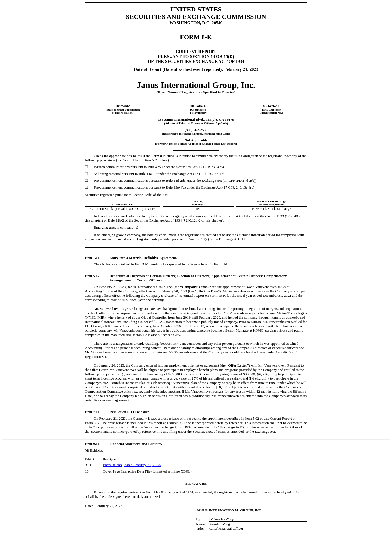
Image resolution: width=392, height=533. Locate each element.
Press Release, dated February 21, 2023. (132, 465)
